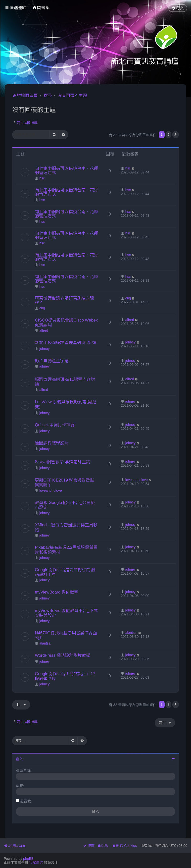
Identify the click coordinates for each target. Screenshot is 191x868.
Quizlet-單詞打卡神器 (55, 425)
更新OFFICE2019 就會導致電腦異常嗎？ (65, 482)
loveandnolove (50, 490)
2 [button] (168, 135)
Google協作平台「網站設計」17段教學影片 (65, 676)
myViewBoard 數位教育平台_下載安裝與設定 (66, 613)
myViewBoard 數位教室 (57, 592)
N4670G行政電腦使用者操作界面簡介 (66, 635)
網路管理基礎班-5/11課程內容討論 (65, 382)
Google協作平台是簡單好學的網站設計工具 (65, 572)
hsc (42, 178)
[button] (176, 135)
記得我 (26, 801)
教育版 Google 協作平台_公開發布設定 (65, 505)
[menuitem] (41, 8)
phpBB (28, 859)
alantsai (45, 643)
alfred (44, 330)
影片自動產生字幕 (52, 361)
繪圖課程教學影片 (52, 443)
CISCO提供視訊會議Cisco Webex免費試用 (66, 322)
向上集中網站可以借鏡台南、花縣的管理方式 (67, 170)
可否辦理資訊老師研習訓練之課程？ (64, 300)
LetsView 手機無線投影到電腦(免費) (66, 404)
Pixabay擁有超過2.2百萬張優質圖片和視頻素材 (66, 550)
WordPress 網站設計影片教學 (63, 655)
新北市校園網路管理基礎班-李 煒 (66, 342)
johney (44, 349)
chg (42, 308)
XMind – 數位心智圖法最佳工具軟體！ (66, 527)
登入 (19, 759)
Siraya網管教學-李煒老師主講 (63, 462)
